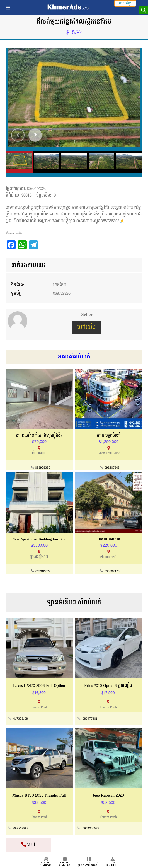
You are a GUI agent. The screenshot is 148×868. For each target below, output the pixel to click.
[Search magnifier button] (144, 10)
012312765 (43, 572)
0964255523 (91, 828)
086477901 (90, 719)
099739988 (21, 828)
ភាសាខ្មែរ (125, 3)
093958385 (43, 468)
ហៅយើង (86, 327)
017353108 (21, 719)
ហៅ (28, 845)
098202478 (112, 572)
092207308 (112, 468)
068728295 (62, 293)
